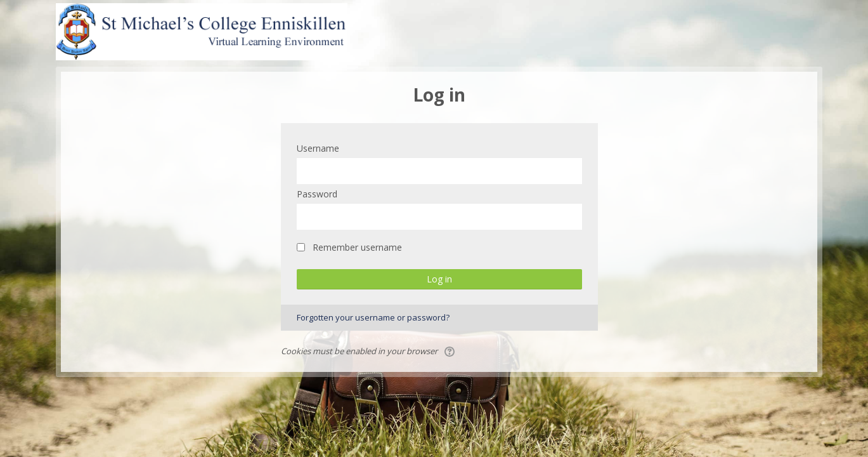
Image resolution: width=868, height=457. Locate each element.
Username (318, 148)
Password (317, 194)
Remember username (357, 247)
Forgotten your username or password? (373, 317)
